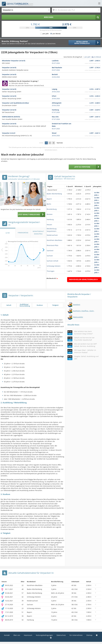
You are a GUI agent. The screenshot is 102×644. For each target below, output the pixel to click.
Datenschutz (61, 635)
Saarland (50, 251)
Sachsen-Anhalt (52, 261)
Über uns (17, 635)
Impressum (28, 635)
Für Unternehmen (76, 635)
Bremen (50, 214)
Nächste (60, 143)
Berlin (49, 204)
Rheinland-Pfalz (53, 245)
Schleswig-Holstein (54, 266)
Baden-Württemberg (54, 194)
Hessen (49, 225)
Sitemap (89, 635)
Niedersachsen (52, 235)
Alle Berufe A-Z (51, 278)
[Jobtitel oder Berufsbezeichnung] (26, 10)
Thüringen (51, 271)
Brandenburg (52, 209)
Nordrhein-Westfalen (55, 240)
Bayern (49, 199)
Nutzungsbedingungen (44, 635)
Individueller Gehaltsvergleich (83, 279)
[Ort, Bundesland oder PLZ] (76, 10)
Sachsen (50, 256)
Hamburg (50, 219)
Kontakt (7, 635)
